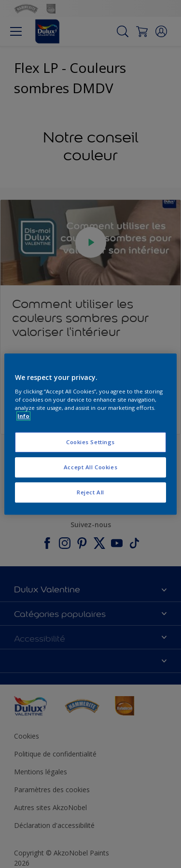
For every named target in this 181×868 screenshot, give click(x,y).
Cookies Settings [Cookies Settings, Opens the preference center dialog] (90, 442)
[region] (90, 434)
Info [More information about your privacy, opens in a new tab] (23, 416)
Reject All (90, 492)
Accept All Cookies (90, 467)
